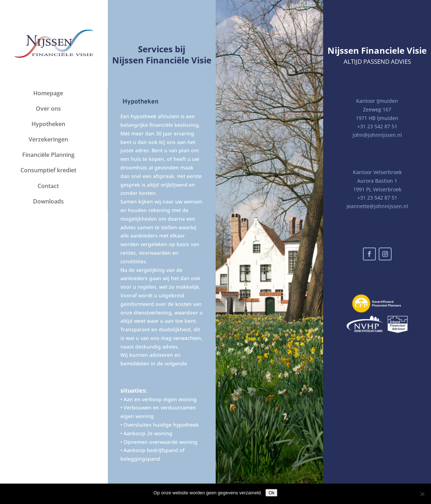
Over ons (48, 109)
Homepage (48, 93)
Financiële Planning (48, 155)
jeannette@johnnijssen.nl (377, 206)
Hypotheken (48, 124)
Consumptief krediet (48, 170)
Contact (48, 186)
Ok (271, 493)
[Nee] (422, 494)
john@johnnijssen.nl (377, 135)
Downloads (48, 201)
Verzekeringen (48, 139)
